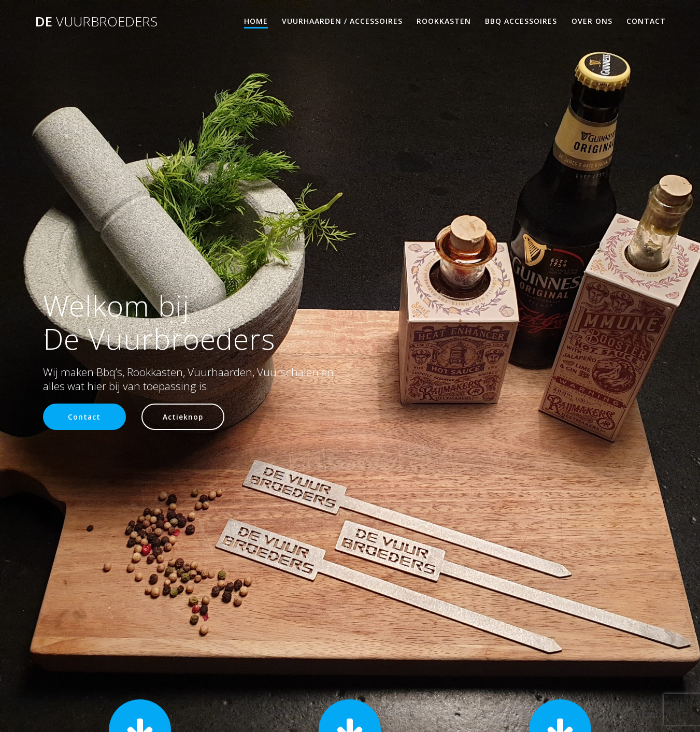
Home (256, 21)
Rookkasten (444, 21)
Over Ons (592, 21)
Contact (646, 21)
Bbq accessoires (521, 21)
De (96, 22)
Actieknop (183, 417)
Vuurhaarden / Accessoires (342, 21)
